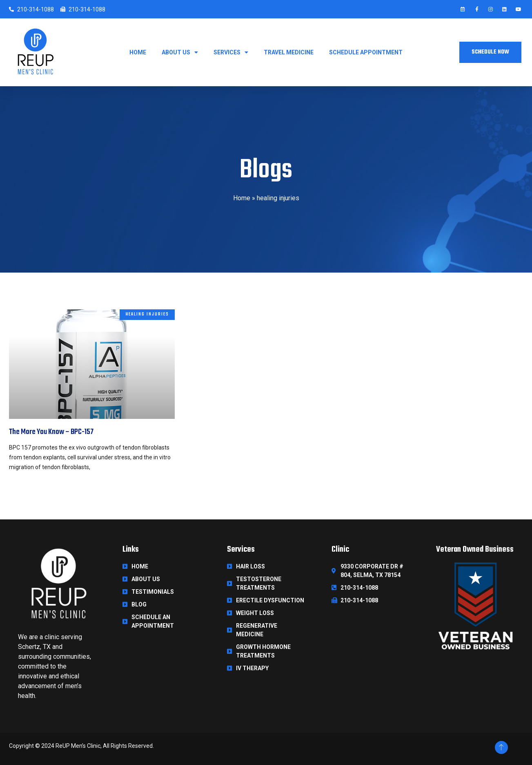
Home (138, 52)
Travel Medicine (289, 52)
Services (231, 52)
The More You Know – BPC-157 (51, 432)
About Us (180, 52)
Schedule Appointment (366, 52)
